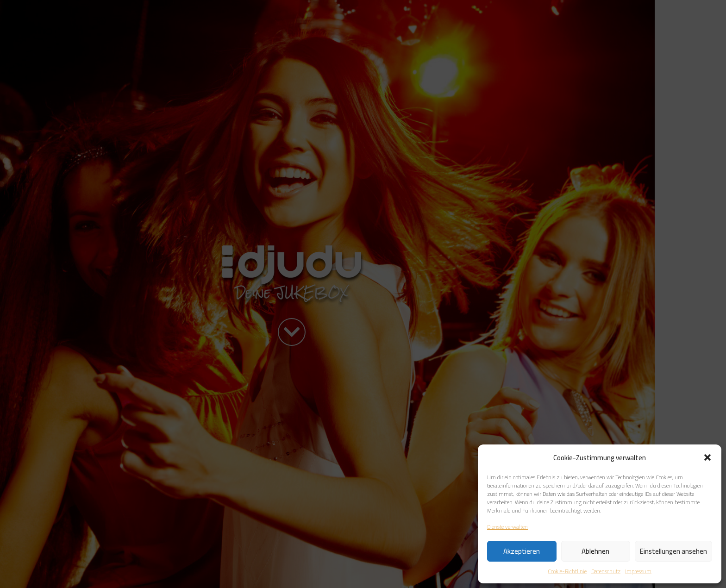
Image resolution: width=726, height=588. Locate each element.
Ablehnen (595, 551)
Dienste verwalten (507, 527)
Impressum (638, 571)
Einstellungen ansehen (673, 551)
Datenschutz (606, 571)
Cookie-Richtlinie (567, 571)
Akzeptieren (522, 551)
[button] (707, 457)
